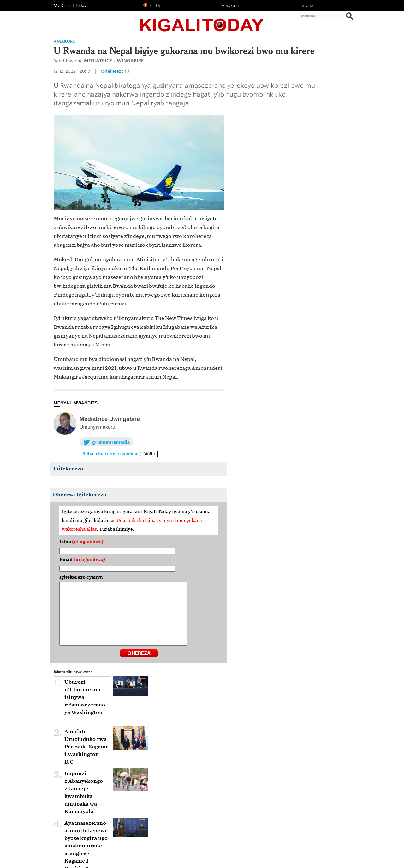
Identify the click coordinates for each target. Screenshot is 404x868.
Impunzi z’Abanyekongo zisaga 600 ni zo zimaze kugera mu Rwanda (287, 340)
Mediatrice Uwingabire (135, 454)
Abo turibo (340, 18)
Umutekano (270, 844)
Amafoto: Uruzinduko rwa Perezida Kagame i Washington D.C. (287, 218)
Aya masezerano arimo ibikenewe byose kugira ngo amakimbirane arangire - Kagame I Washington (288, 301)
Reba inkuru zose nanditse (144, 489)
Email (107, 595)
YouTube (222, 827)
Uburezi (222, 844)
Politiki (88, 58)
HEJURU (336, 812)
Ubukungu (198, 844)
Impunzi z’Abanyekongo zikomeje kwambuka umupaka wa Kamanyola (283, 259)
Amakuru (114, 58)
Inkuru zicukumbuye (307, 844)
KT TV (175, 844)
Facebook (142, 827)
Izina (107, 577)
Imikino (155, 844)
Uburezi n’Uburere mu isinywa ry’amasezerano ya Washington (287, 188)
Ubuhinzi (244, 844)
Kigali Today (202, 21)
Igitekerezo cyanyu (106, 613)
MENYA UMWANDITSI (101, 438)
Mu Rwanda (68, 751)
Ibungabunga (170, 751)
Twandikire (315, 18)
